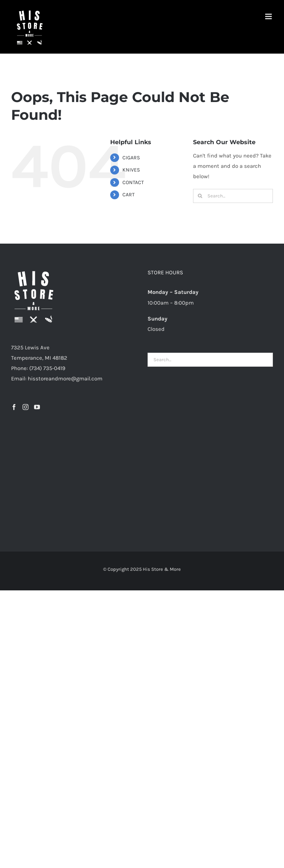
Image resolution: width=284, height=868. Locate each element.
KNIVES (131, 170)
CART (129, 195)
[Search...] (233, 196)
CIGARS (131, 158)
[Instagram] (26, 407)
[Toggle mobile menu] (269, 16)
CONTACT (133, 182)
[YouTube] (37, 407)
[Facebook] (14, 407)
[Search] (200, 196)
